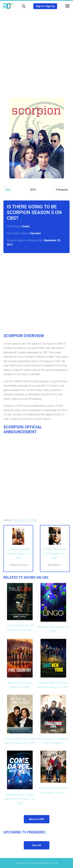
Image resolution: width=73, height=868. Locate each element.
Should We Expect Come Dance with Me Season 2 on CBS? (20, 799)
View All (37, 845)
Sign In (40, 6)
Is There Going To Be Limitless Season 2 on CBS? (18, 554)
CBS (8, 190)
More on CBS (37, 819)
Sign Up (50, 6)
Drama (16, 520)
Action (25, 520)
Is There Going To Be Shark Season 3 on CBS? (55, 554)
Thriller (33, 520)
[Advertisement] (36, 52)
